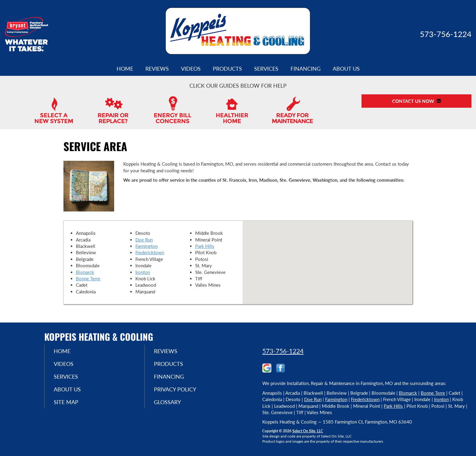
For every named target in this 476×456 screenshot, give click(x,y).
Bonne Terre (88, 279)
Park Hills (205, 246)
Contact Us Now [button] (417, 101)
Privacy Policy (175, 389)
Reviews (157, 69)
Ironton (143, 272)
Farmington (146, 246)
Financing (306, 69)
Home (125, 69)
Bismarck (85, 272)
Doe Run (144, 240)
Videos (191, 69)
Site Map (66, 402)
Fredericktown (150, 252)
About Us (346, 69)
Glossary (167, 402)
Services (266, 69)
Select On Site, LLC (308, 431)
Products (227, 69)
